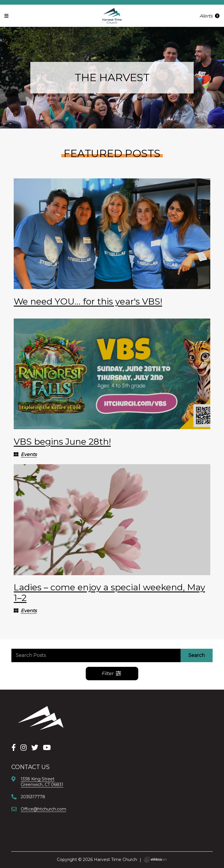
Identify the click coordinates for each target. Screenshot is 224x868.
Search (197, 655)
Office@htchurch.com (43, 809)
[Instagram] (23, 748)
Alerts (210, 16)
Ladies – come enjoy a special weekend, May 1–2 (109, 593)
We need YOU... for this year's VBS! (88, 301)
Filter (112, 673)
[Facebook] (14, 748)
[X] (35, 748)
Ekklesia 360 (155, 860)
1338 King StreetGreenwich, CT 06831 (42, 782)
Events (29, 454)
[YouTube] (47, 748)
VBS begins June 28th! (62, 442)
